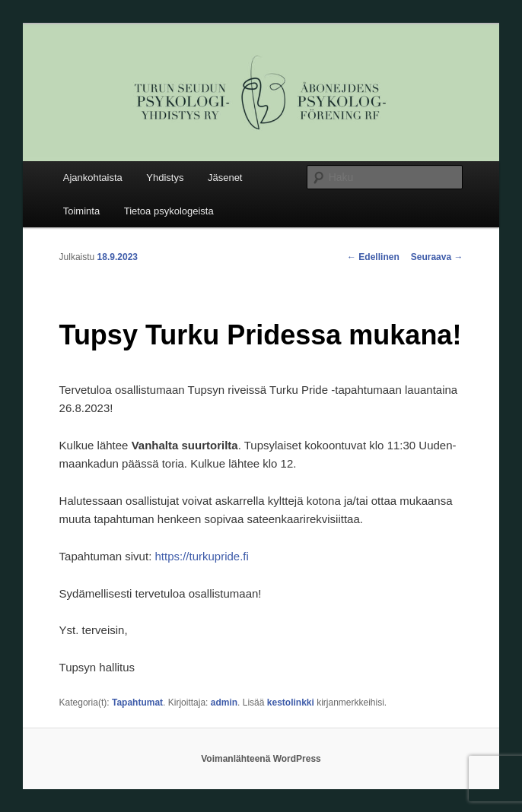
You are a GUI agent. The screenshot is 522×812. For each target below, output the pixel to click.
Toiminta (81, 211)
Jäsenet (225, 178)
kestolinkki (291, 703)
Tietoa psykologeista (169, 211)
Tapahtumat (137, 703)
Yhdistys (165, 178)
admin (224, 703)
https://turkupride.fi (201, 556)
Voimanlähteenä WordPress (261, 759)
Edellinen (373, 257)
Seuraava (437, 257)
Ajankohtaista (93, 178)
